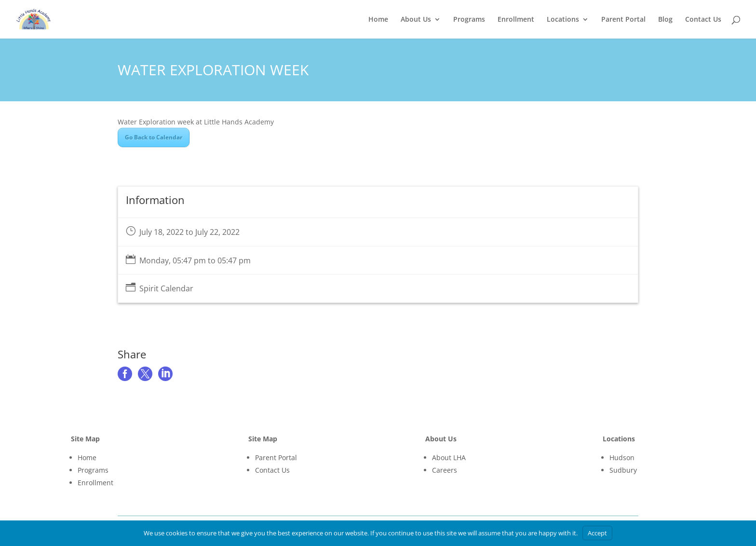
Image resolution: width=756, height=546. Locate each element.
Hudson (622, 457)
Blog (665, 20)
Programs (469, 20)
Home (378, 20)
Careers (445, 470)
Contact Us (703, 20)
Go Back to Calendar (154, 137)
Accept (597, 533)
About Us (416, 20)
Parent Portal (623, 20)
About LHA (449, 457)
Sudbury (623, 470)
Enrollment (516, 20)
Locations (563, 20)
